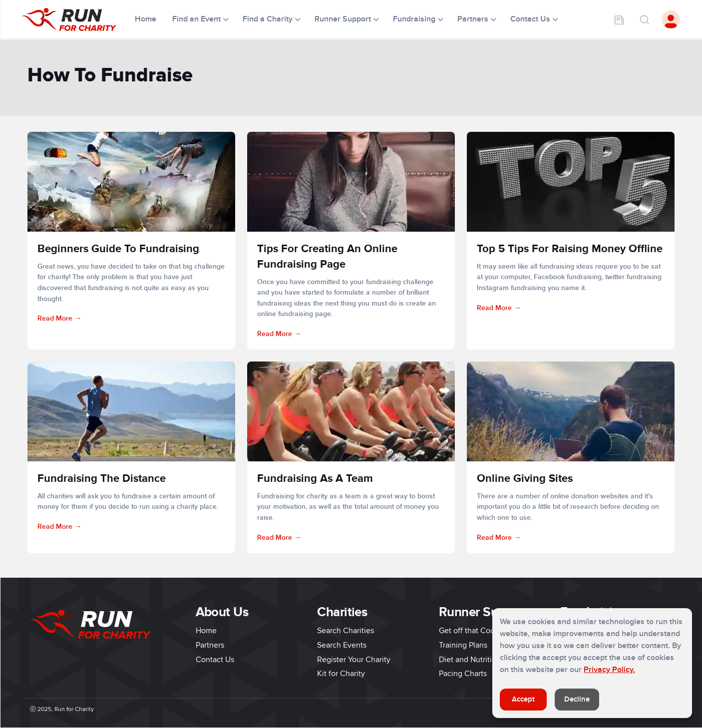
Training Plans (463, 645)
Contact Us (215, 660)
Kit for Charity (341, 674)
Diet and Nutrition (470, 660)
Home (147, 19)
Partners (210, 645)
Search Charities (346, 631)
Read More (55, 318)
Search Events (342, 645)
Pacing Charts (463, 674)
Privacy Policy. (609, 670)
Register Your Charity (354, 660)
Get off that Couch (471, 631)
